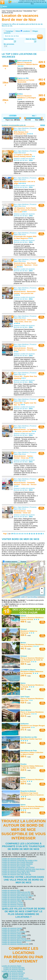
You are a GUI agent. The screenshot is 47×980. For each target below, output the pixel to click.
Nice (15, 128)
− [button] (42, 593)
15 (41, 534)
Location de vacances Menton (12, 942)
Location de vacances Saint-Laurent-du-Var (16, 894)
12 (34, 534)
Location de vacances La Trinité (12, 903)
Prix (34, 116)
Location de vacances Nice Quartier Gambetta (17, 864)
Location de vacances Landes (13, 976)
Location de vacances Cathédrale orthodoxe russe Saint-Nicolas (23, 869)
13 (37, 534)
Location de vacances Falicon (12, 901)
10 (30, 534)
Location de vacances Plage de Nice (14, 859)
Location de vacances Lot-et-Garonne (16, 978)
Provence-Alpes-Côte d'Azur (25, 129)
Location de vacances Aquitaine (12, 971)
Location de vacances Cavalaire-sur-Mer (15, 944)
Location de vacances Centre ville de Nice (16, 873)
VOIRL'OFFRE (42, 66)
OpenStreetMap (32, 597)
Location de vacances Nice (11, 890)
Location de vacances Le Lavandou (14, 932)
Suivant (43, 125)
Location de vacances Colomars (12, 904)
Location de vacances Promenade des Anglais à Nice (20, 860)
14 (39, 534)
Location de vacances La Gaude (13, 906)
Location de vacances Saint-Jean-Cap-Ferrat (17, 899)
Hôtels (18, 31)
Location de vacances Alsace (11, 966)
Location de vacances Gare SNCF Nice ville (16, 874)
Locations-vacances (11, 562)
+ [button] (42, 589)
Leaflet (23, 597)
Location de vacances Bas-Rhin (14, 967)
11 (32, 534)
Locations (26, 31)
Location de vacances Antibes (12, 937)
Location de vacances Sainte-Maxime (14, 935)
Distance (13, 116)
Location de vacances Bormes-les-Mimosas (16, 940)
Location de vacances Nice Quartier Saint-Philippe (18, 871)
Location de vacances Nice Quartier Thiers (16, 866)
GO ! (40, 36)
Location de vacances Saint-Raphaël (14, 939)
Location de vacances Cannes (12, 928)
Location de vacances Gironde (13, 974)
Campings (10, 31)
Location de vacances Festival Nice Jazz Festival (18, 867)
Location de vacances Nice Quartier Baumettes (17, 862)
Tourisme (23, 562)
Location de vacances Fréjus (11, 933)
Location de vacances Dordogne (14, 973)
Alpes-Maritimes (23, 128)
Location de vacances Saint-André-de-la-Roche (18, 896)
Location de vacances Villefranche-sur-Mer (16, 892)
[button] (5, 976)
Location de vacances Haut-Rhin (14, 969)
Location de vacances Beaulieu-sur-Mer (15, 897)
